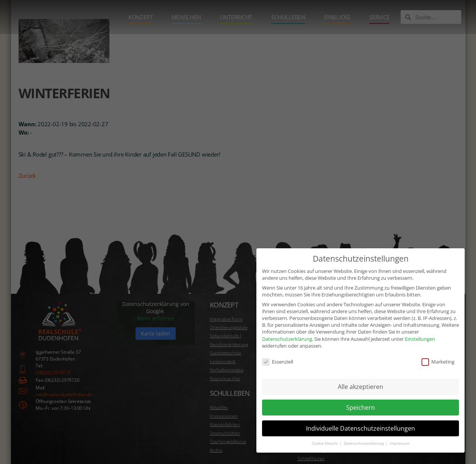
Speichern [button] (361, 408)
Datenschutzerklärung (287, 339)
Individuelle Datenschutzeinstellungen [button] (361, 428)
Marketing (438, 362)
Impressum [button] (400, 443)
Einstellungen (420, 339)
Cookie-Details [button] (325, 443)
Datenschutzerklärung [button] (364, 443)
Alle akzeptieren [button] (361, 387)
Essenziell (278, 362)
